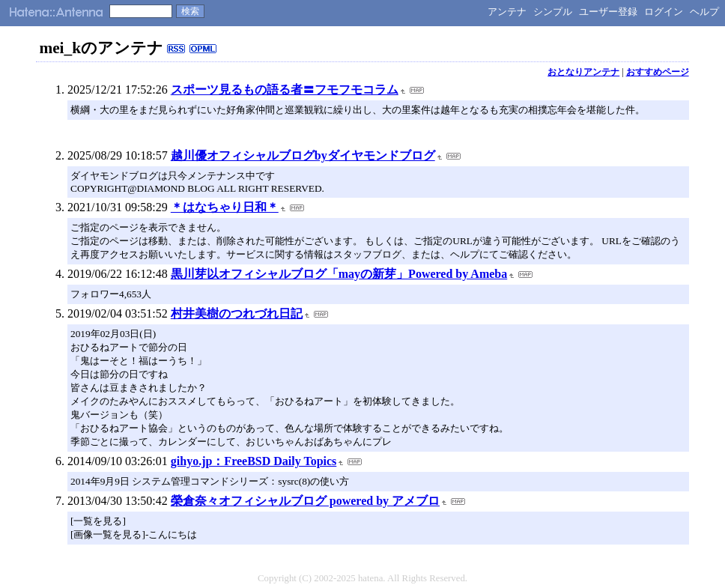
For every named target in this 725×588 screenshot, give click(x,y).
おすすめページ (658, 72)
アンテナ (507, 12)
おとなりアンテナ (583, 72)
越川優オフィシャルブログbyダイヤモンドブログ (303, 155)
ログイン (664, 12)
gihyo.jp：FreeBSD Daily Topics (254, 461)
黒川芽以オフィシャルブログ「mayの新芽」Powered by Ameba (339, 274)
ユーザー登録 (608, 12)
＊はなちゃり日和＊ (225, 207)
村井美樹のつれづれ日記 (237, 313)
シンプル (553, 12)
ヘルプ (704, 12)
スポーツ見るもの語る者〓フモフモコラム (285, 90)
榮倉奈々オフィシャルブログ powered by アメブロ (305, 501)
